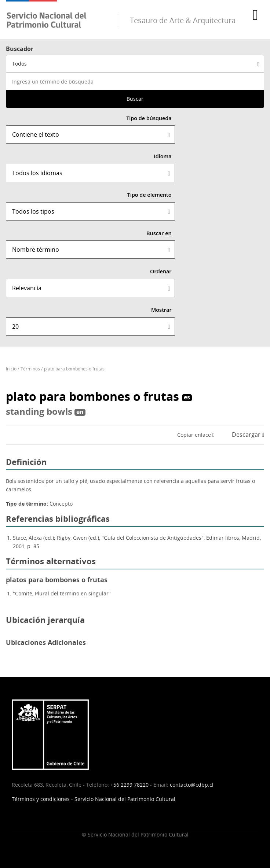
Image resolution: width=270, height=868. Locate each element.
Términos (30, 369)
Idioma (163, 156)
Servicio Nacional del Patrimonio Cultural (125, 799)
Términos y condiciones (41, 799)
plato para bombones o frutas (74, 369)
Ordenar (161, 271)
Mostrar (161, 310)
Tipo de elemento (149, 195)
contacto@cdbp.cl (192, 785)
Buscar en (159, 233)
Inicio (11, 369)
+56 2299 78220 (129, 785)
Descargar (248, 435)
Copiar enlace (196, 435)
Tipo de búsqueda (149, 118)
